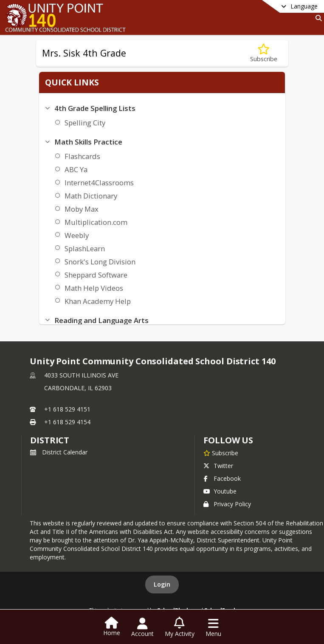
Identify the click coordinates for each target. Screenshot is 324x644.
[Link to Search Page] (317, 18)
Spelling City (83, 123)
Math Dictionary (89, 196)
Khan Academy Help (96, 301)
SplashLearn (83, 248)
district (50, 440)
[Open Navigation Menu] (213, 627)
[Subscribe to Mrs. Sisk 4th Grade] (264, 53)
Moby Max (80, 209)
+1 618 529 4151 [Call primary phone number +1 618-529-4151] (67, 409)
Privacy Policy (227, 504)
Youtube (220, 491)
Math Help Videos (92, 288)
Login (162, 584)
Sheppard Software (94, 275)
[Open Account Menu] (142, 627)
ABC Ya (74, 169)
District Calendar (59, 452)
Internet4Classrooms (97, 183)
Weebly (75, 235)
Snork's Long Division (98, 262)
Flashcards (81, 156)
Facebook (222, 478)
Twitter (218, 466)
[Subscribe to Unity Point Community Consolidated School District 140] (221, 453)
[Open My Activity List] (180, 627)
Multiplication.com (94, 222)
